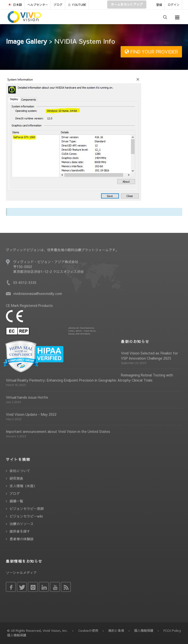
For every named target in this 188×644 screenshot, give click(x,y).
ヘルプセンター (38, 5)
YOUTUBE (77, 5)
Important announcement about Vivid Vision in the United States (58, 431)
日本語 (15, 5)
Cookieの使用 (88, 631)
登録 (159, 5)
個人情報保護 (144, 631)
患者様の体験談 (22, 539)
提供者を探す (20, 531)
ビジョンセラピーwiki (26, 516)
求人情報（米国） (23, 486)
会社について (20, 471)
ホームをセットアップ (127, 4)
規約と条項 (116, 631)
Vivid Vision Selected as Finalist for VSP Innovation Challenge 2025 (149, 356)
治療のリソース (22, 524)
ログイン (174, 5)
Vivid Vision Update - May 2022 (31, 414)
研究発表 (16, 478)
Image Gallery (26, 41)
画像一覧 (16, 501)
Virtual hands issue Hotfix (27, 397)
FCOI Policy (172, 631)
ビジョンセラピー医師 (27, 509)
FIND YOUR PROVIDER (151, 52)
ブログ (58, 5)
